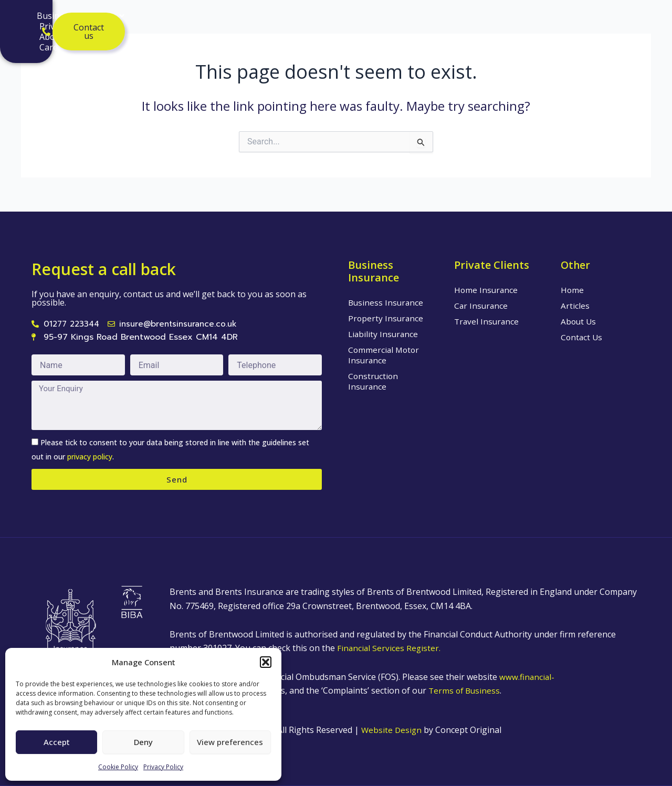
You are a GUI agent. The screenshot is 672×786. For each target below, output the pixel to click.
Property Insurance (386, 318)
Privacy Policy (163, 767)
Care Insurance (123, 32)
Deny (143, 742)
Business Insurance (134, 22)
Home (573, 289)
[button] (266, 662)
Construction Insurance (374, 381)
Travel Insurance (487, 321)
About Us (295, 22)
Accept (57, 742)
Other (576, 264)
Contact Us (582, 337)
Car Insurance (482, 305)
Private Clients (227, 22)
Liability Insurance (384, 333)
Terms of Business (469, 690)
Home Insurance (487, 289)
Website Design (392, 730)
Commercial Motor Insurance (385, 354)
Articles (344, 22)
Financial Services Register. (390, 648)
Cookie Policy (118, 767)
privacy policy (90, 457)
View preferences (230, 742)
